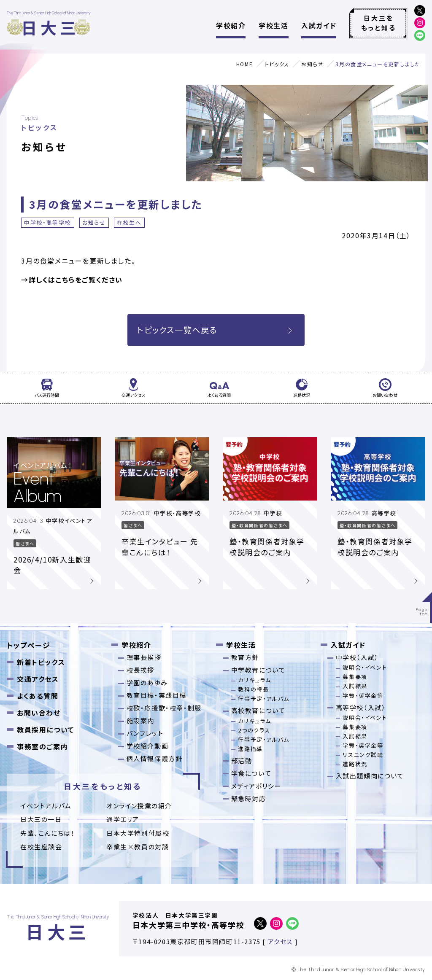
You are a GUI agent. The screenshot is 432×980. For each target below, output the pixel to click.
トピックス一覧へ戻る (216, 330)
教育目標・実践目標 (157, 695)
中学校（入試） (357, 657)
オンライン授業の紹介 (139, 806)
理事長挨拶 (144, 657)
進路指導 (250, 749)
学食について (251, 773)
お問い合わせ (39, 713)
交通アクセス (38, 679)
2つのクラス (254, 730)
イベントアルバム (46, 806)
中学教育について (258, 670)
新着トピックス (41, 662)
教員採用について (46, 730)
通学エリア (123, 819)
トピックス (277, 64)
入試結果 (355, 686)
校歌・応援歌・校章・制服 (164, 708)
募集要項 (355, 677)
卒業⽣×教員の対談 (138, 847)
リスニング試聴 (363, 755)
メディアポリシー (256, 786)
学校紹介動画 (148, 746)
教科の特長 (253, 689)
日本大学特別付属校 (138, 833)
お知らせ (312, 64)
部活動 (242, 761)
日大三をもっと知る (379, 23)
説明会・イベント (365, 667)
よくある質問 (38, 696)
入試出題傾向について (370, 776)
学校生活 (273, 25)
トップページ (29, 645)
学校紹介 (231, 25)
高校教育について (258, 710)
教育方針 (245, 657)
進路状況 (355, 764)
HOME (244, 64)
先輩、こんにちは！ (47, 833)
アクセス (280, 941)
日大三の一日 (41, 819)
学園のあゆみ (147, 682)
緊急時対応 (249, 798)
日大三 (50, 27)
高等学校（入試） (361, 707)
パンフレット (145, 733)
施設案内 (140, 720)
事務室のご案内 (42, 746)
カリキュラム (255, 680)
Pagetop (422, 612)
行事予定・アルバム (263, 699)
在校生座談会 (41, 847)
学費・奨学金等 (363, 696)
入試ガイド (319, 25)
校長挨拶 (140, 670)
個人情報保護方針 (155, 758)
